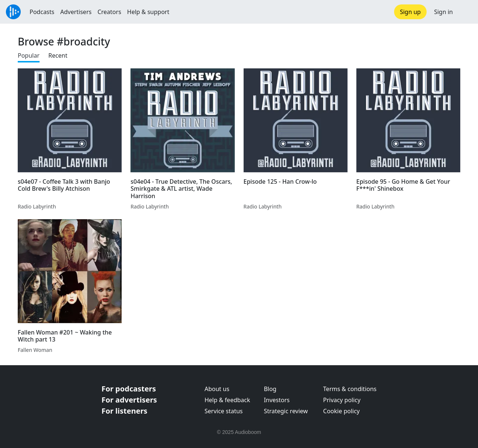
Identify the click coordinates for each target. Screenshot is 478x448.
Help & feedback (227, 400)
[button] (465, 12)
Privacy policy (342, 400)
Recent (58, 55)
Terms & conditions (350, 389)
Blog (270, 389)
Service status (223, 411)
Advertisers (76, 12)
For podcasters (129, 389)
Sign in (443, 12)
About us (217, 389)
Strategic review (286, 411)
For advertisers (129, 400)
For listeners (125, 411)
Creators (109, 12)
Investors (277, 400)
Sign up (411, 12)
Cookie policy (341, 411)
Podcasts (42, 12)
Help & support (148, 12)
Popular (29, 55)
